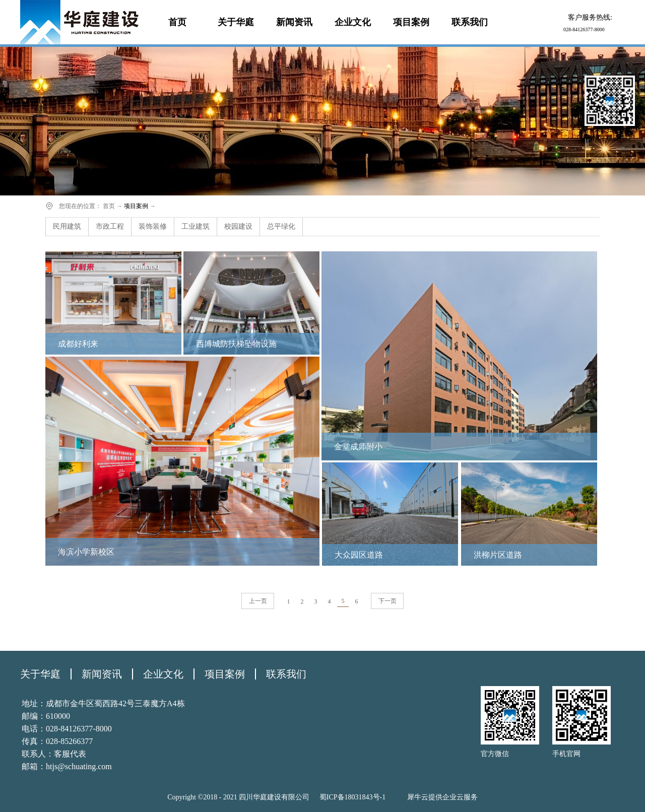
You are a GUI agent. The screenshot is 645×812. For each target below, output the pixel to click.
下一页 (388, 601)
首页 (177, 22)
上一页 (258, 601)
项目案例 (136, 206)
